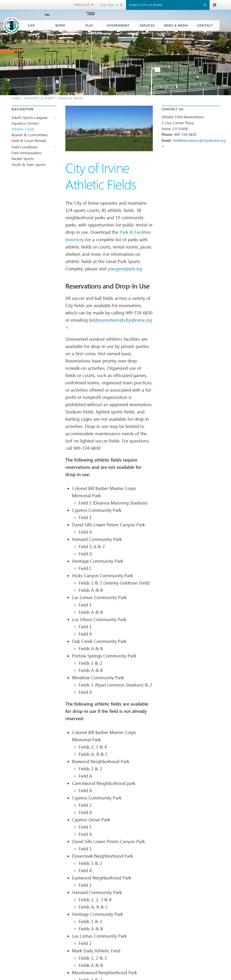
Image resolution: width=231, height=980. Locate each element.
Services (147, 25)
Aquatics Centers (25, 123)
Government (118, 25)
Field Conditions (25, 147)
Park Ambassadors (26, 153)
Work (60, 25)
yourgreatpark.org (125, 269)
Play (89, 25)
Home (16, 98)
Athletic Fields (23, 129)
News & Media (176, 25)
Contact (205, 25)
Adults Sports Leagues (30, 117)
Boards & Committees (30, 135)
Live (31, 25)
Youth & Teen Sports (29, 164)
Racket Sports (23, 158)
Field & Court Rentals (29, 141)
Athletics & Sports (40, 98)
